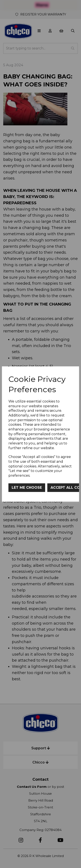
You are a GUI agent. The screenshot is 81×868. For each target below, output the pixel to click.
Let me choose (27, 488)
